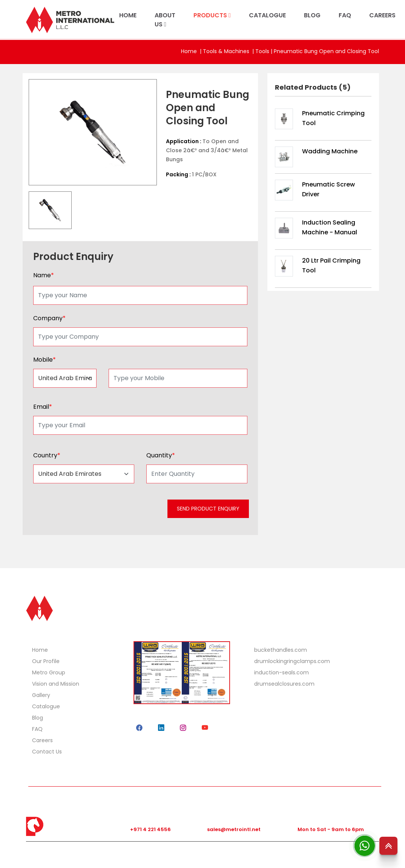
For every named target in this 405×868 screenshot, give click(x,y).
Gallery (41, 695)
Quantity (161, 455)
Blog (38, 718)
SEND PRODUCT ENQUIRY (208, 509)
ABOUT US (165, 20)
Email (43, 407)
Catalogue (46, 706)
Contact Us (47, 752)
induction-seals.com (282, 672)
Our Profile (46, 661)
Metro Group (49, 672)
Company (49, 318)
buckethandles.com (281, 650)
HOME (128, 15)
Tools (262, 51)
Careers (42, 740)
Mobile (44, 360)
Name (44, 275)
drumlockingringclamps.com (292, 661)
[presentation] (89, 511)
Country (47, 455)
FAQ (345, 15)
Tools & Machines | (229, 51)
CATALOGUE (267, 15)
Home (189, 51)
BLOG (312, 15)
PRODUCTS (212, 15)
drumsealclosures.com (284, 684)
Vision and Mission (56, 684)
